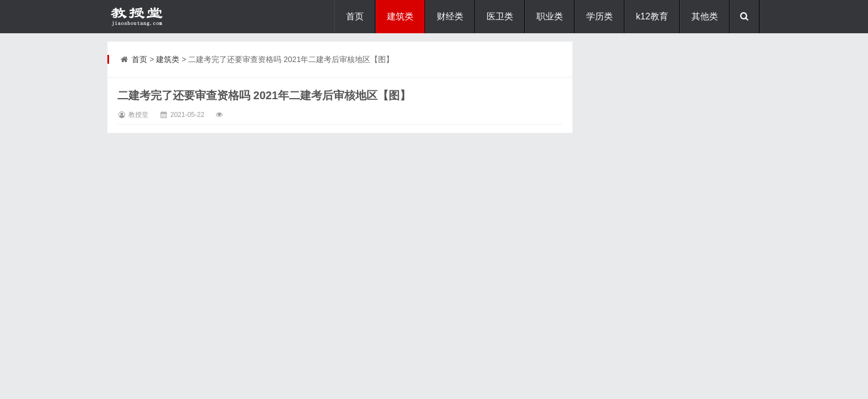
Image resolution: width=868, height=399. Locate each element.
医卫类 (500, 16)
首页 (355, 16)
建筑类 (400, 16)
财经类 (450, 16)
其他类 (705, 16)
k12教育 (652, 16)
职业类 (550, 16)
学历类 (600, 16)
